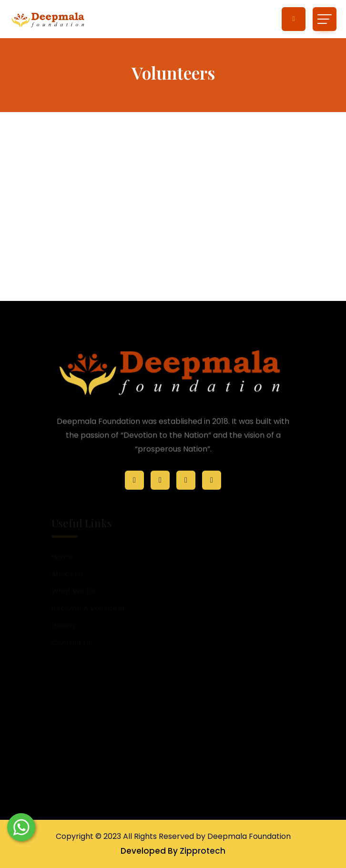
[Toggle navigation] (325, 19)
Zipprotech (203, 851)
